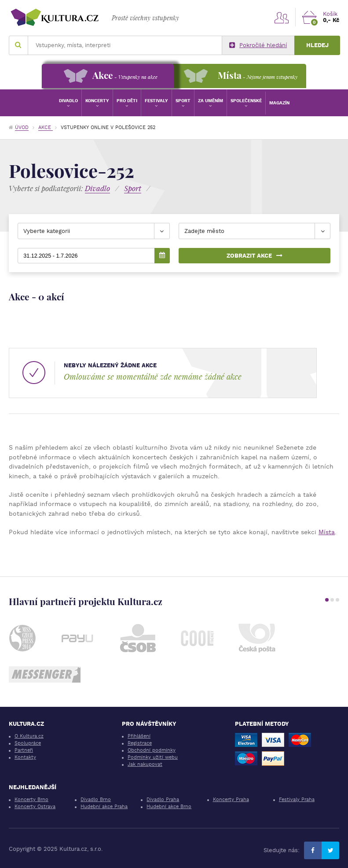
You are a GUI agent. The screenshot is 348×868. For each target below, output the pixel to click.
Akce (46, 127)
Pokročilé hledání (258, 45)
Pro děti (127, 101)
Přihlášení (139, 736)
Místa (327, 532)
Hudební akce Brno (169, 807)
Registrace (140, 743)
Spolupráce (28, 743)
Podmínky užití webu (153, 757)
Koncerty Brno (31, 800)
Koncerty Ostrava (35, 807)
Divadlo (68, 101)
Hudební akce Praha (104, 807)
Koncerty (97, 101)
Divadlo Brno (96, 800)
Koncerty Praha (231, 800)
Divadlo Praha (163, 800)
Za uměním (211, 101)
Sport (183, 101)
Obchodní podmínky (152, 750)
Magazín (279, 103)
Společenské (246, 101)
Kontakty (25, 757)
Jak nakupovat (145, 764)
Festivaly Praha (297, 800)
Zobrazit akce (255, 256)
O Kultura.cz (29, 736)
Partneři (24, 750)
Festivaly (156, 101)
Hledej (317, 45)
